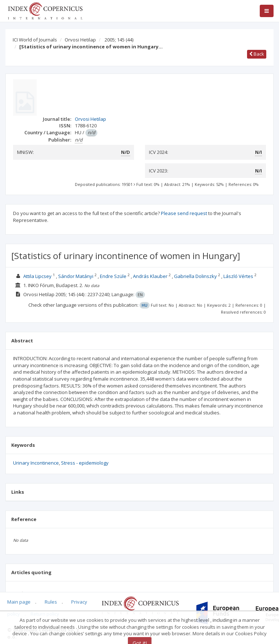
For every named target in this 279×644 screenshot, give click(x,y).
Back (257, 54)
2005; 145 (119, 40)
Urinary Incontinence (36, 463)
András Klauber (150, 276)
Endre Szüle (113, 276)
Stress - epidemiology (85, 463)
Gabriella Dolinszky (195, 276)
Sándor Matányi (76, 276)
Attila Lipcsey (37, 276)
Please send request (184, 213)
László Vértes (238, 276)
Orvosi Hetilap (80, 40)
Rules (51, 602)
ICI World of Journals (35, 40)
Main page (19, 602)
